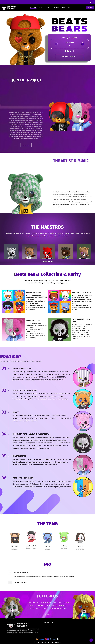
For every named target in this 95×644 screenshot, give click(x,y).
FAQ (69, 8)
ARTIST (41, 8)
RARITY (48, 8)
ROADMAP (56, 8)
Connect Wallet (69, 56)
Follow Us (90, 8)
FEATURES (33, 8)
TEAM (63, 8)
